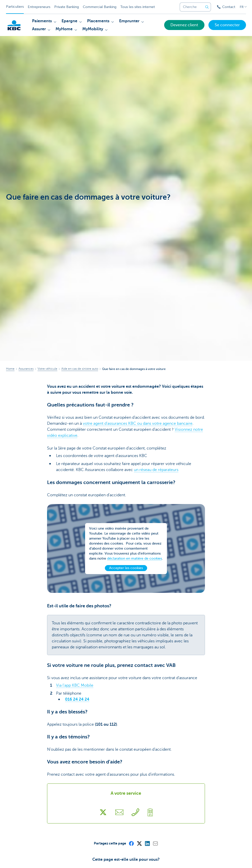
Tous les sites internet (138, 7)
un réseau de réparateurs (156, 470)
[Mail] (155, 843)
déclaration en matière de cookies (135, 563)
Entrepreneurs (39, 7)
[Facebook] (131, 843)
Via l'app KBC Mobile (75, 685)
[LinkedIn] (147, 843)
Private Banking (67, 7)
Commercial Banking (100, 7)
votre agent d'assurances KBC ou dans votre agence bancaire (138, 423)
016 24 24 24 (77, 699)
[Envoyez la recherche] (207, 7)
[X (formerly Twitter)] (139, 843)
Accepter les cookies (126, 573)
